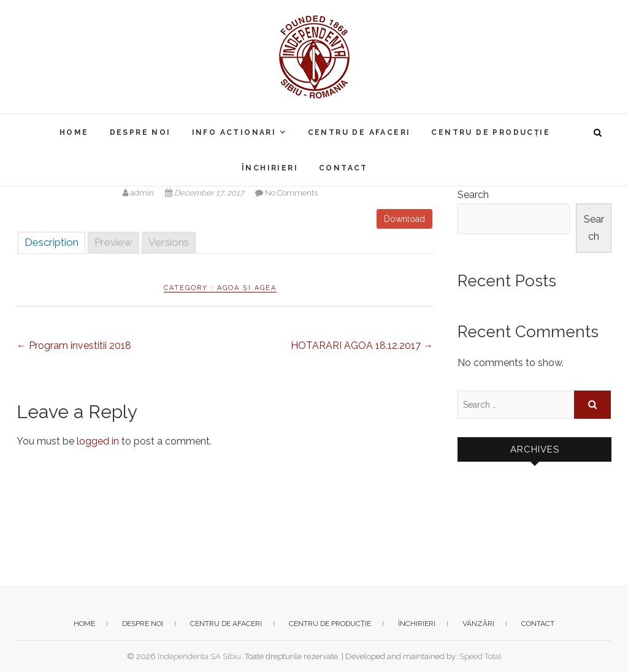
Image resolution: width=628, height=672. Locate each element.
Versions (169, 242)
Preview (113, 242)
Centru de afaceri (359, 132)
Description (52, 242)
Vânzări (478, 624)
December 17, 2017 (205, 193)
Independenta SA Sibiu (199, 656)
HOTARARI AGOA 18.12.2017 (362, 346)
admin (139, 193)
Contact (343, 168)
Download (404, 219)
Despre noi (140, 132)
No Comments (291, 193)
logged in (98, 441)
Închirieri (270, 168)
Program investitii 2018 (74, 346)
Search (473, 195)
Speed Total (481, 656)
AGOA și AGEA (247, 288)
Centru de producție (491, 132)
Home (74, 132)
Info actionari (234, 132)
